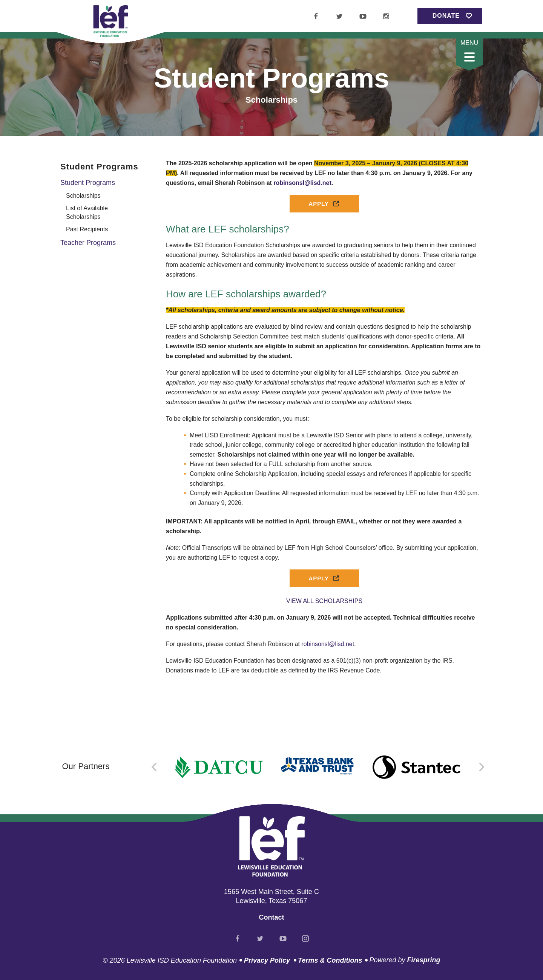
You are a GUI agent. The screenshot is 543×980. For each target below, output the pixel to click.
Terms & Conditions (330, 960)
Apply (324, 204)
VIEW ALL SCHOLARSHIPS (324, 601)
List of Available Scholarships (87, 212)
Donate (446, 16)
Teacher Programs (88, 243)
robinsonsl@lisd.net (328, 644)
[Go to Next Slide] (481, 767)
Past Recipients (87, 229)
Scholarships (83, 196)
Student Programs (88, 183)
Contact (272, 917)
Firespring (423, 960)
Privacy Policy (267, 960)
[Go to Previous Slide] (154, 767)
